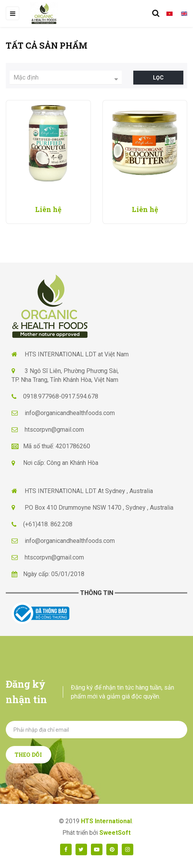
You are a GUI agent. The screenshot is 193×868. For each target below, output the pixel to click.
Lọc (158, 78)
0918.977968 (41, 396)
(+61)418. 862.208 (48, 524)
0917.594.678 (80, 396)
